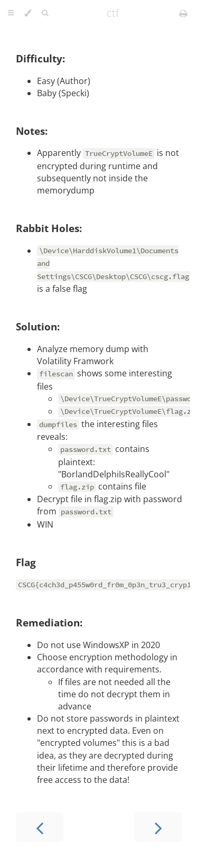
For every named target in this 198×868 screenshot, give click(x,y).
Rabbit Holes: (49, 228)
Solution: (38, 326)
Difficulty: (40, 58)
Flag (26, 562)
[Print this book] (183, 13)
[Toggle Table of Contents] (11, 13)
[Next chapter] (158, 827)
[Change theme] (28, 13)
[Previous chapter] (40, 827)
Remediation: (49, 622)
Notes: (32, 131)
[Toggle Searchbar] (45, 13)
